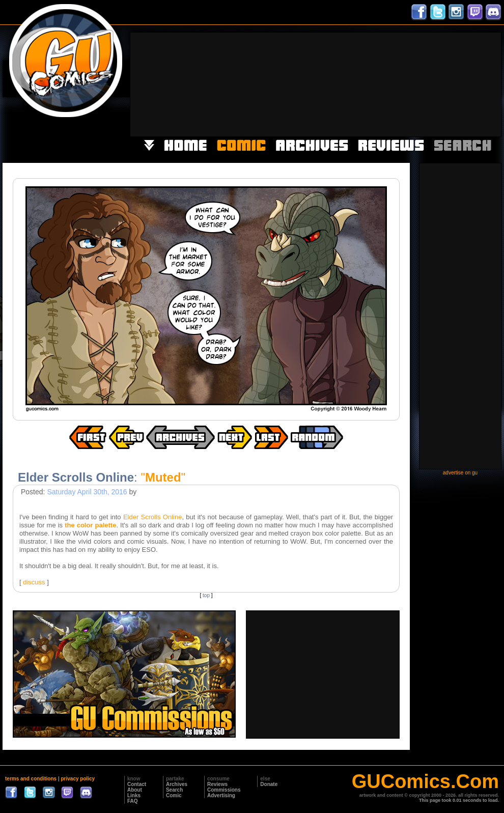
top (206, 595)
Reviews (217, 784)
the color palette (90, 525)
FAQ (133, 801)
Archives (177, 784)
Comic (174, 795)
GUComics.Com (425, 781)
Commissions (224, 790)
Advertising (221, 795)
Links (134, 795)
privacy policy (78, 779)
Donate (269, 784)
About (135, 790)
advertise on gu (460, 473)
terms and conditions (31, 779)
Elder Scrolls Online (153, 517)
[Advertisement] (442, 83)
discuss (34, 582)
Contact (137, 784)
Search (174, 790)
